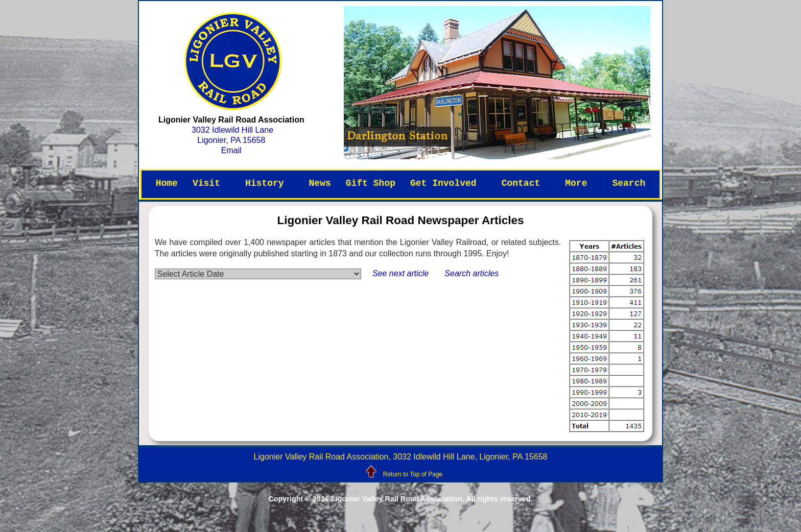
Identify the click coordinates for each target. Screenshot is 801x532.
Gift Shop (371, 183)
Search (629, 183)
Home (167, 183)
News (320, 183)
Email (231, 150)
